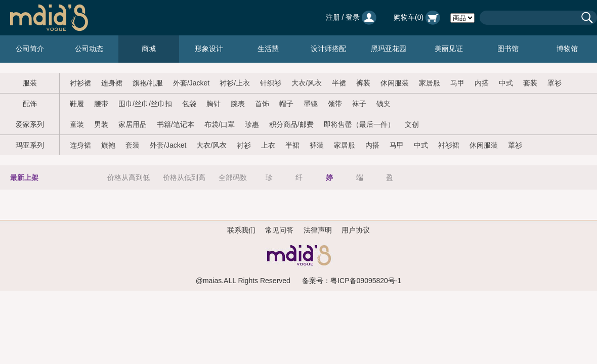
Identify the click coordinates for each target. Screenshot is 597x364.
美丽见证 (449, 49)
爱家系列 (30, 124)
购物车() (417, 17)
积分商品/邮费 (291, 124)
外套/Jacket (191, 83)
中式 (506, 83)
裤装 (363, 83)
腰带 (101, 104)
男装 (101, 124)
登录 (353, 17)
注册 (333, 17)
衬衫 (244, 145)
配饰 (30, 104)
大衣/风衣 (307, 83)
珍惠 (252, 124)
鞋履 (77, 104)
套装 (530, 83)
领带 (335, 104)
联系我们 (241, 230)
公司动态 (89, 49)
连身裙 (112, 83)
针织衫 (271, 83)
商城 (149, 49)
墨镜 (311, 104)
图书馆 (508, 49)
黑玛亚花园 (389, 49)
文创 (412, 124)
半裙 (339, 83)
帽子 (286, 104)
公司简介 (30, 49)
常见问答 (279, 230)
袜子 (359, 104)
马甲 (457, 83)
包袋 (189, 104)
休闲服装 (395, 83)
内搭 (482, 83)
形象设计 (209, 49)
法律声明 (318, 230)
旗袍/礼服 (148, 83)
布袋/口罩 (220, 124)
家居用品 (133, 124)
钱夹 (383, 104)
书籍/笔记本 (176, 124)
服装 (30, 83)
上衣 (268, 145)
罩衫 (555, 83)
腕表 (238, 104)
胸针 (214, 104)
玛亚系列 (30, 145)
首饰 (262, 104)
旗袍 (108, 145)
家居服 (430, 83)
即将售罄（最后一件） (359, 124)
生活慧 (268, 49)
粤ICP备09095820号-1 (366, 281)
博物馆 (567, 49)
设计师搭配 (328, 49)
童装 (77, 124)
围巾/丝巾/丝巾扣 (145, 104)
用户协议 (356, 230)
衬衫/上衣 (235, 83)
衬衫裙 (80, 83)
